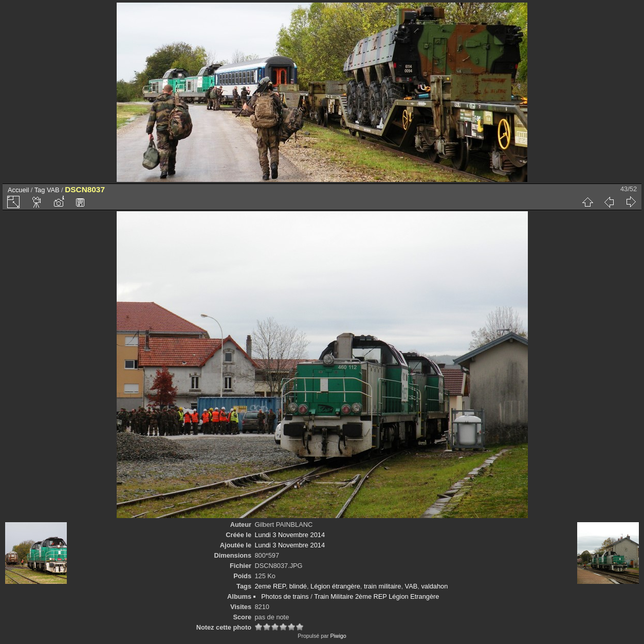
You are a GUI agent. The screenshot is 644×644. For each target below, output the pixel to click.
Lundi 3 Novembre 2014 (290, 535)
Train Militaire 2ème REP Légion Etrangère (376, 596)
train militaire (383, 586)
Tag (40, 190)
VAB (53, 190)
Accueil (18, 190)
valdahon (434, 586)
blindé (298, 586)
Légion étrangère (335, 586)
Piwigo (338, 636)
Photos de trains (285, 596)
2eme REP (270, 586)
